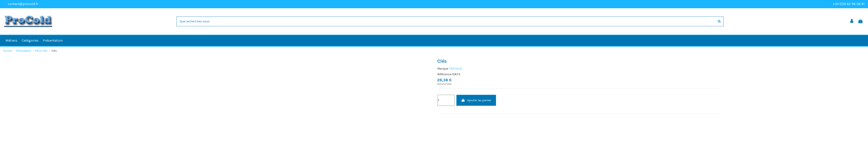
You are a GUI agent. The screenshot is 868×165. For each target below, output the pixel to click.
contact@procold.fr (23, 4)
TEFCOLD (456, 69)
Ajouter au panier (476, 100)
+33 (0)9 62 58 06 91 (849, 4)
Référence (444, 74)
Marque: (443, 69)
